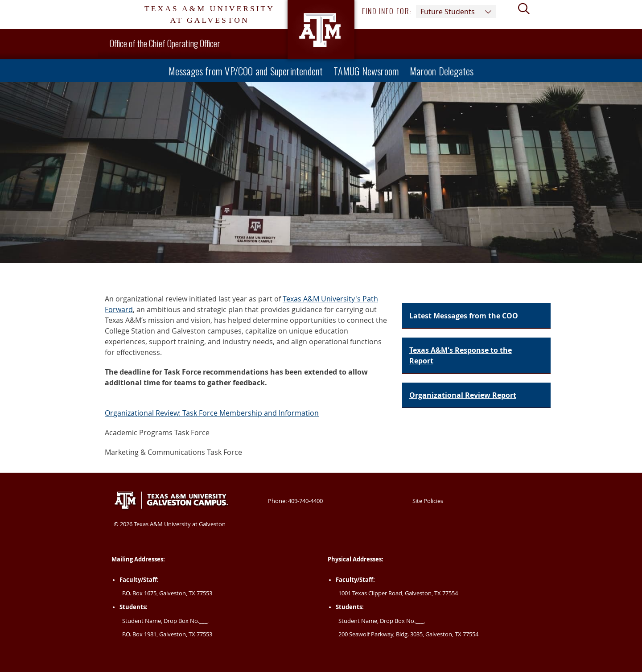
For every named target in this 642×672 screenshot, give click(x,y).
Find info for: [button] (429, 12)
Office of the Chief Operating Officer (165, 43)
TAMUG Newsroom (366, 71)
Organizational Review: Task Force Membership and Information (212, 413)
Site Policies (428, 501)
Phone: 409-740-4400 (295, 501)
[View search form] (527, 15)
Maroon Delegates (442, 71)
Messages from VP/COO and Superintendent (246, 71)
